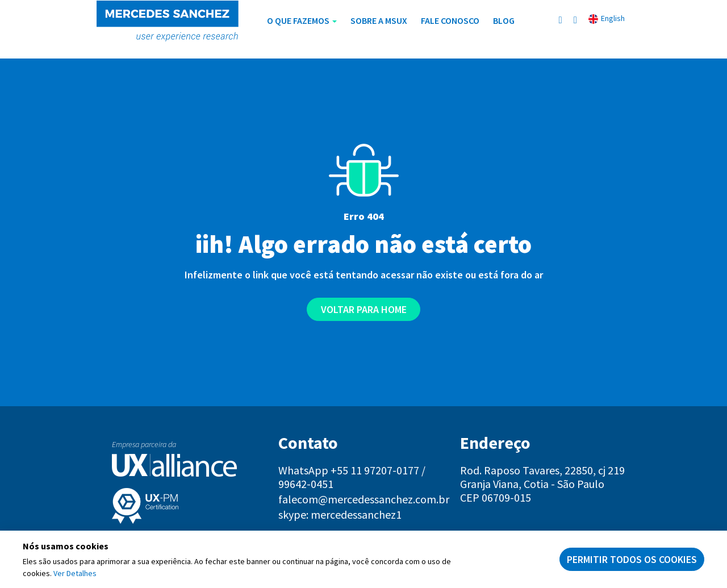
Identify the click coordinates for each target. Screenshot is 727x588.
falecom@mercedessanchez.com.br (364, 499)
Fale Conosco (450, 20)
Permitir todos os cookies (632, 559)
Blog (504, 20)
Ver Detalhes (75, 573)
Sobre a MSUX (379, 20)
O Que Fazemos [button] (302, 20)
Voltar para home (364, 309)
